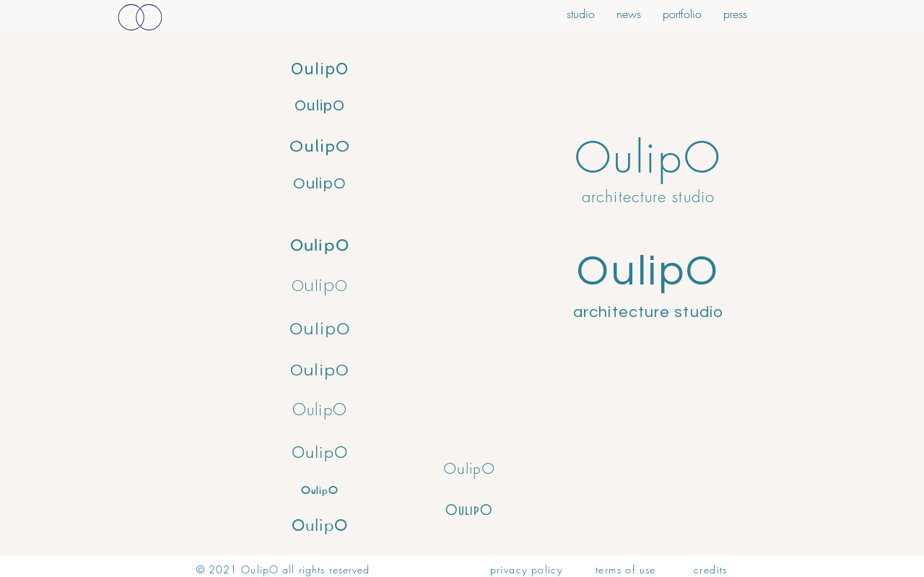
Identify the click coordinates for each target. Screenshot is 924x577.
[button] (735, 12)
